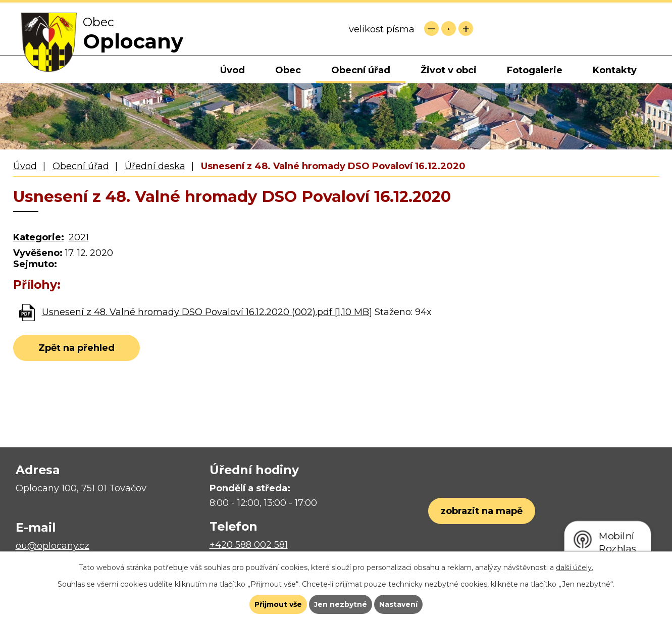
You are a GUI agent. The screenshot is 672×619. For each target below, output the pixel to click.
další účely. (575, 568)
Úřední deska (155, 166)
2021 (79, 237)
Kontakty (615, 70)
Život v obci (449, 70)
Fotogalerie (535, 70)
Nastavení (398, 604)
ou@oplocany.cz (53, 546)
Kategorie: (39, 237)
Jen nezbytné (341, 604)
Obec (288, 70)
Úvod (232, 70)
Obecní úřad (361, 70)
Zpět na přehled (76, 348)
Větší (466, 29)
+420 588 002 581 (249, 545)
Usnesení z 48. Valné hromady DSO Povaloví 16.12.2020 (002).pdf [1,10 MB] (207, 312)
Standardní (449, 29)
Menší (431, 29)
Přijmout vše (278, 604)
